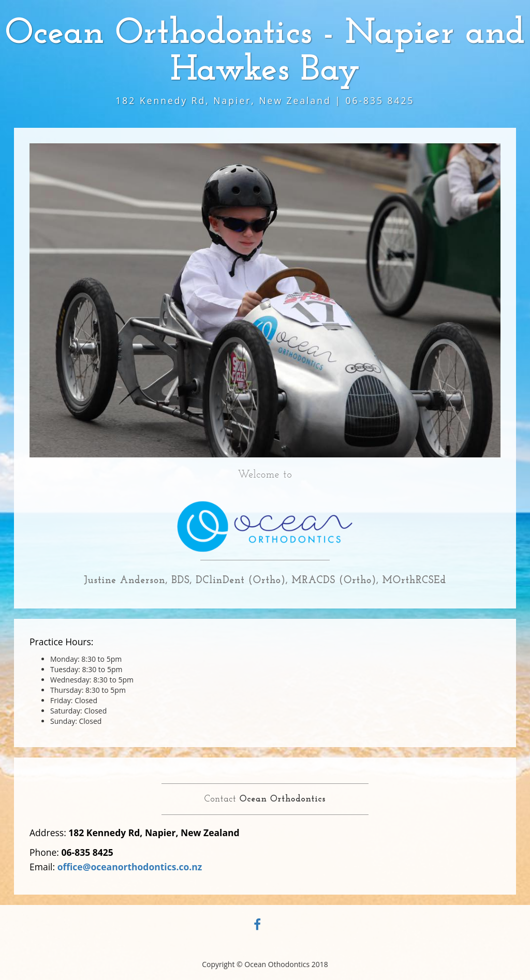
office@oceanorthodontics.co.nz (130, 867)
